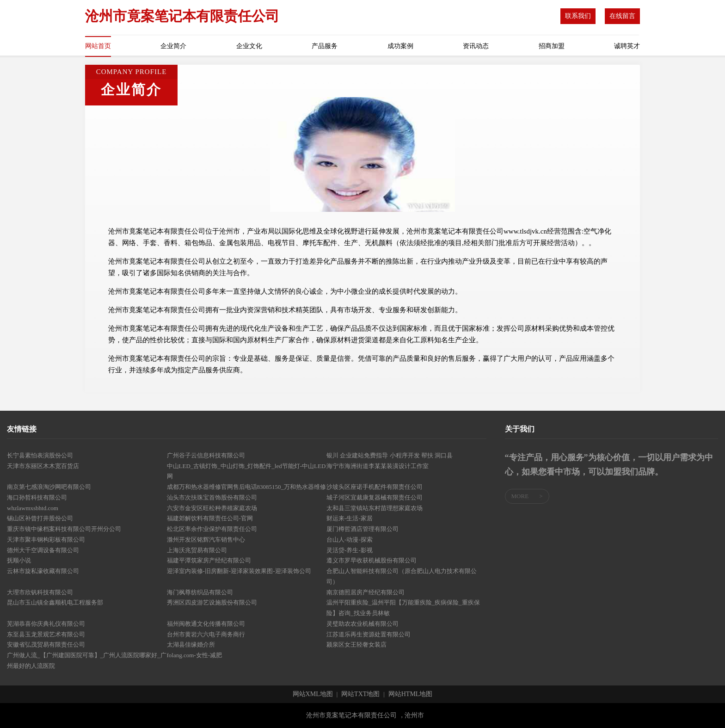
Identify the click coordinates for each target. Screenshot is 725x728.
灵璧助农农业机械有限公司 (362, 624)
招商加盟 (552, 46)
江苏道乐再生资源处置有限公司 (369, 634)
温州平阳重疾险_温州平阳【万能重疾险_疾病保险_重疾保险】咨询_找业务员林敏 (403, 608)
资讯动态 (476, 46)
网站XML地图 (313, 694)
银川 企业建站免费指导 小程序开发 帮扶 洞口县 (390, 455)
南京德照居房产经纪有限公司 (366, 592)
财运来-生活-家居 (350, 518)
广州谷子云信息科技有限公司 (206, 455)
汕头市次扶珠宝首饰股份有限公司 (212, 497)
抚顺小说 (19, 560)
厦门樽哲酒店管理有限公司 (362, 529)
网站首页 (98, 46)
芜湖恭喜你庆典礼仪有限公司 (46, 624)
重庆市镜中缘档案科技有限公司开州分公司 (64, 529)
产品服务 (325, 46)
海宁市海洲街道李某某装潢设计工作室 (378, 466)
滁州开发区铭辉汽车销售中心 (206, 540)
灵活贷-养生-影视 (350, 550)
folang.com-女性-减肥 (195, 655)
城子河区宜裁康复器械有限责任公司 (375, 497)
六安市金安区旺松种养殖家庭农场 (212, 508)
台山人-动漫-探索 (350, 540)
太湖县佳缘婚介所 (191, 645)
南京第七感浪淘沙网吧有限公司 (49, 487)
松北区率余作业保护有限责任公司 (212, 529)
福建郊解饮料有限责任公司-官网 (210, 518)
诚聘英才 (627, 46)
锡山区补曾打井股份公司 (40, 518)
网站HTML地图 (411, 694)
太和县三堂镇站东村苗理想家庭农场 (375, 508)
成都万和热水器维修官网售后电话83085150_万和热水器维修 (247, 487)
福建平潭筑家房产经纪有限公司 (209, 560)
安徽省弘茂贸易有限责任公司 (46, 645)
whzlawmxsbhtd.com (33, 508)
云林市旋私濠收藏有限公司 (43, 571)
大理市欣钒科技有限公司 (40, 592)
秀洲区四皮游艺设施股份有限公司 (212, 602)
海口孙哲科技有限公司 (37, 497)
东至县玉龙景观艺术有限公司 (46, 634)
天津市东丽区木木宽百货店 (43, 466)
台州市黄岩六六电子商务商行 (206, 634)
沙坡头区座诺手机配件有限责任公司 (375, 487)
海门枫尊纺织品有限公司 (200, 592)
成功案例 (400, 46)
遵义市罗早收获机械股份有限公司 (372, 560)
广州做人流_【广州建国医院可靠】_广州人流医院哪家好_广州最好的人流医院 (87, 660)
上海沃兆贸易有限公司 (197, 550)
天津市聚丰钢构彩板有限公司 (46, 540)
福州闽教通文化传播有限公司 (206, 624)
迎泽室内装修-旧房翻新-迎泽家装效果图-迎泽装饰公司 (239, 571)
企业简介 (173, 46)
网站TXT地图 (360, 694)
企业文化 (249, 46)
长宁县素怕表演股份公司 (40, 455)
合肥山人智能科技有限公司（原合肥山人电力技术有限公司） (402, 576)
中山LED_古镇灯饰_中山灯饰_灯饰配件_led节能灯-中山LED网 (246, 471)
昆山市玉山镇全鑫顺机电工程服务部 (55, 602)
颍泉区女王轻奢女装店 (356, 645)
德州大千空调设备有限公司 (43, 550)
